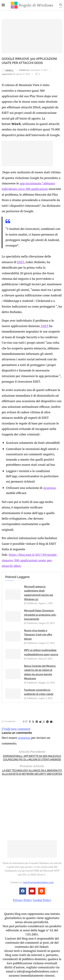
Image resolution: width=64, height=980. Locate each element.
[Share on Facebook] (30, 722)
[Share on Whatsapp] (44, 722)
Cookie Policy (42, 900)
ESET (21, 262)
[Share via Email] (51, 722)
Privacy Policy (23, 900)
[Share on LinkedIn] (37, 722)
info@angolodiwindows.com (38, 882)
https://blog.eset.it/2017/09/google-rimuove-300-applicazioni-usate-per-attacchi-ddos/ (30, 560)
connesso (24, 738)
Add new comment (16, 729)
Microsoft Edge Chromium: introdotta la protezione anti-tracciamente (40, 615)
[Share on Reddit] (40, 722)
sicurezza (49, 488)
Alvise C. (8, 70)
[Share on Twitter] (33, 722)
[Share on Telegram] (47, 722)
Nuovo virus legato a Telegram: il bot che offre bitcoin (38, 635)
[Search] (61, 5)
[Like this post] (26, 722)
